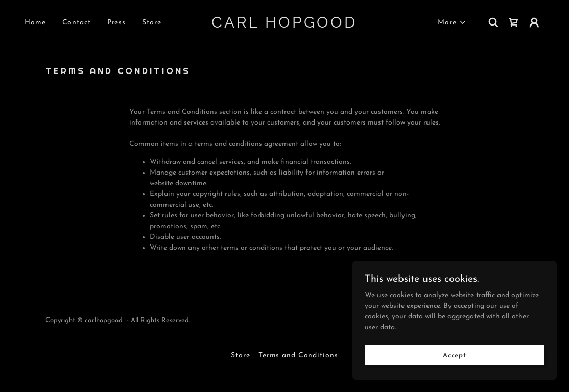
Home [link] (35, 23)
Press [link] (116, 23)
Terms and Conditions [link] (298, 356)
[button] (452, 23)
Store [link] (151, 23)
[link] (284, 26)
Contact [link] (77, 23)
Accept (455, 376)
